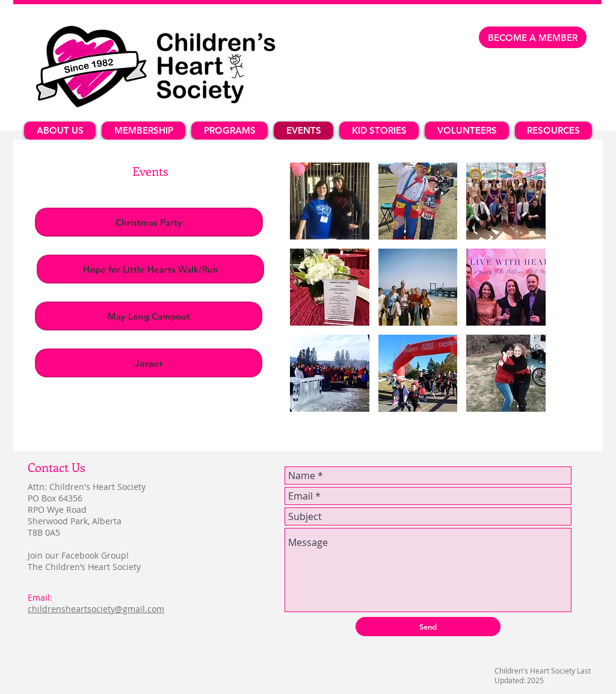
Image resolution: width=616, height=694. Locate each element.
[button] (330, 201)
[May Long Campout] (149, 316)
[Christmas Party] (149, 222)
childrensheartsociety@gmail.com (96, 609)
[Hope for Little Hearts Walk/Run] (150, 269)
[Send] (428, 627)
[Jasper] (149, 363)
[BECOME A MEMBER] (533, 37)
